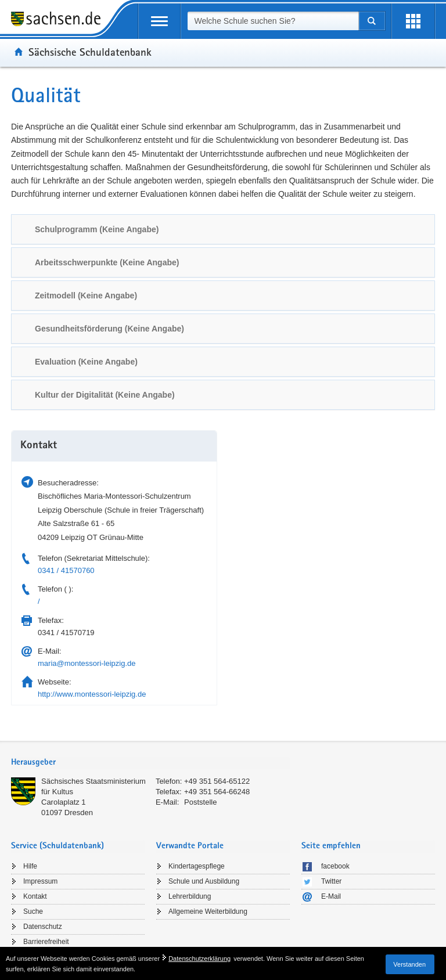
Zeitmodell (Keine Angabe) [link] (86, 296)
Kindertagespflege (197, 866)
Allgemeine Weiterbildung (208, 911)
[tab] (223, 229)
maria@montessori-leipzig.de (87, 663)
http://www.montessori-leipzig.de (92, 694)
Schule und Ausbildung (204, 881)
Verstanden (409, 964)
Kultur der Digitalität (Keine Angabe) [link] (105, 395)
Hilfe (30, 866)
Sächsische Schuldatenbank (90, 52)
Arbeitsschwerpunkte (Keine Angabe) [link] (107, 262)
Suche (33, 911)
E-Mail (331, 896)
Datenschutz (43, 927)
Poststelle (200, 802)
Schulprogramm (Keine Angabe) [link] (97, 229)
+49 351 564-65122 (217, 781)
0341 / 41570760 (66, 570)
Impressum (40, 881)
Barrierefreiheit (46, 942)
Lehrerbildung (190, 896)
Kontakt (35, 896)
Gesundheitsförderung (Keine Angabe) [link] (109, 329)
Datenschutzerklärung (199, 959)
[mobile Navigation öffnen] (159, 21)
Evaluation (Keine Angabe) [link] (86, 362)
